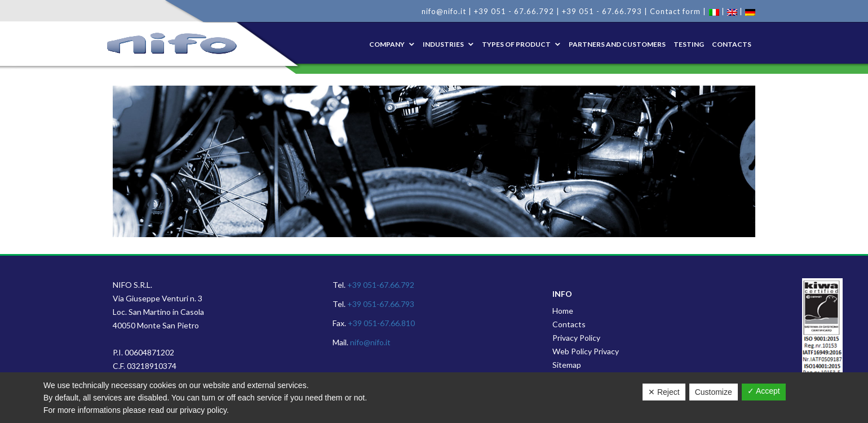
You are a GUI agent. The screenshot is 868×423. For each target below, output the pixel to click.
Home (563, 311)
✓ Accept (764, 391)
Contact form (675, 11)
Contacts (732, 44)
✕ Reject (664, 392)
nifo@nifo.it (444, 11)
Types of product (516, 44)
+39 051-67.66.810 (381, 323)
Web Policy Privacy (586, 351)
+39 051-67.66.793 (381, 304)
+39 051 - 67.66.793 (602, 11)
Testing (689, 44)
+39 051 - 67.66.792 (514, 11)
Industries (443, 44)
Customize (714, 392)
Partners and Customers (617, 44)
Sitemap (567, 365)
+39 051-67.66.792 (381, 285)
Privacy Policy (576, 338)
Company (387, 44)
